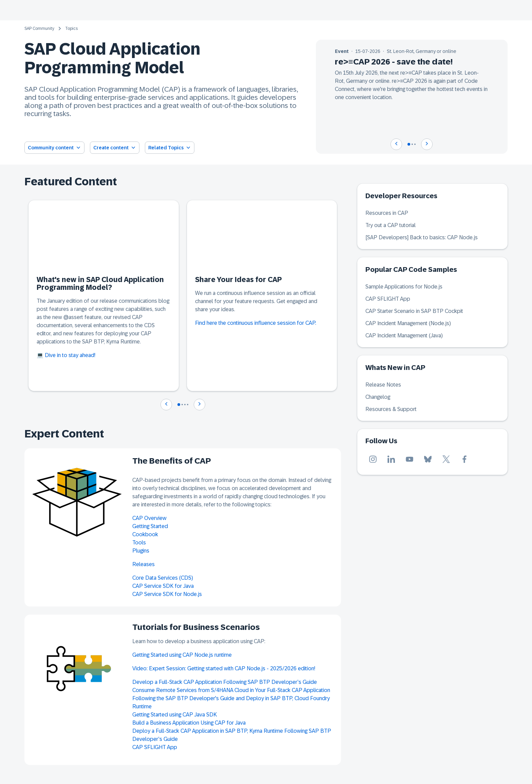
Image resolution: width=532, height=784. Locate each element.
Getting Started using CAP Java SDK (175, 715)
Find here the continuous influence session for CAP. (256, 323)
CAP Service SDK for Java (163, 586)
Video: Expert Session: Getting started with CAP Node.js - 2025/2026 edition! (224, 668)
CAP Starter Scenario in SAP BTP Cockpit (414, 311)
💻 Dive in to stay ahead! (66, 355)
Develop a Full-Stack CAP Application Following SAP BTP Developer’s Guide (225, 682)
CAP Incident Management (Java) (404, 335)
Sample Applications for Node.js (404, 287)
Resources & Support (391, 409)
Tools (139, 543)
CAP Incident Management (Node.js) (408, 323)
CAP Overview (149, 518)
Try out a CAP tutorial (391, 225)
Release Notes (383, 385)
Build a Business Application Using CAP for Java (189, 723)
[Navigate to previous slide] (396, 144)
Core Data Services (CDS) (163, 578)
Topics (71, 29)
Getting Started (150, 526)
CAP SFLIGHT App (155, 747)
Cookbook (145, 534)
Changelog (378, 397)
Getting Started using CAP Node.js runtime (182, 655)
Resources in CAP (387, 213)
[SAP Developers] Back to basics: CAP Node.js (422, 237)
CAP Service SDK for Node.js (167, 594)
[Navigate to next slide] (427, 144)
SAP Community (39, 29)
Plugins (141, 551)
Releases (144, 564)
